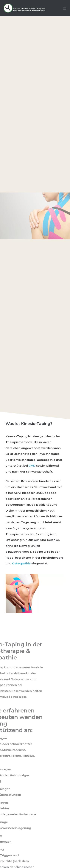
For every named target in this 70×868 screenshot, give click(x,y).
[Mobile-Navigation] (65, 8)
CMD (32, 466)
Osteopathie (21, 563)
